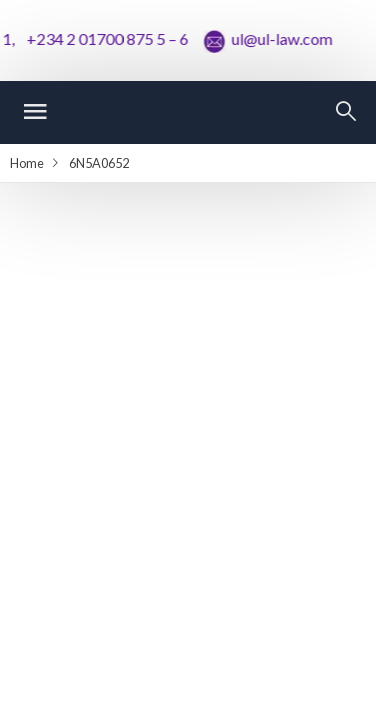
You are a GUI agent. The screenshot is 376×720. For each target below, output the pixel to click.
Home (27, 163)
